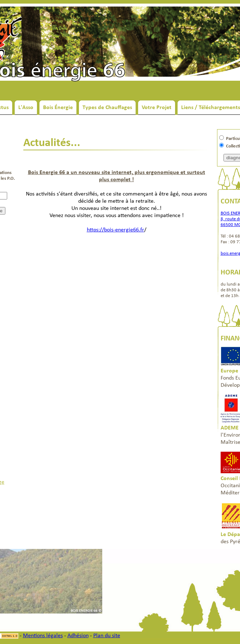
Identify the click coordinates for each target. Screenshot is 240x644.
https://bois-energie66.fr (116, 230)
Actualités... (52, 143)
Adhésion (78, 636)
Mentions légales (43, 636)
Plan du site (107, 636)
